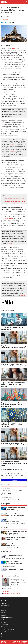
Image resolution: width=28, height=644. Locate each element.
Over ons (4, 622)
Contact (3, 620)
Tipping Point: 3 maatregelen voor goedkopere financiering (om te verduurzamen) (12, 405)
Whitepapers (5, 551)
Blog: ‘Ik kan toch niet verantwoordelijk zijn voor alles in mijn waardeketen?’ (14, 347)
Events (3, 608)
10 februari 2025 (6, 380)
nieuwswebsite (9, 218)
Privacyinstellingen (6, 632)
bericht (3, 124)
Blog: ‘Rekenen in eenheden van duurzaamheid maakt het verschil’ (12, 444)
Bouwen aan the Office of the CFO (15, 569)
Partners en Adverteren (7, 603)
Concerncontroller (6, 489)
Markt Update (6, 504)
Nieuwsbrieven (5, 606)
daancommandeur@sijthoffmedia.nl (13, 593)
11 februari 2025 (6, 362)
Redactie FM (5, 20)
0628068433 (7, 592)
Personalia (5, 528)
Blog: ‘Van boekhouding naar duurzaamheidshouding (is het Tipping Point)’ (14, 463)
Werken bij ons (5, 625)
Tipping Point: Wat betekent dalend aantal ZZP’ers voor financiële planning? (13, 384)
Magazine (4, 613)
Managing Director (6, 493)
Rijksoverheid (13, 151)
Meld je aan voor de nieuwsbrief (12, 469)
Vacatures (5, 485)
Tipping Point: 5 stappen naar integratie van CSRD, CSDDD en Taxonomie (12, 425)
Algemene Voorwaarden (8, 629)
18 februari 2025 (6, 325)
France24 (14, 49)
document (12, 144)
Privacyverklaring (6, 627)
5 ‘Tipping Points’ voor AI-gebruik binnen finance (12, 328)
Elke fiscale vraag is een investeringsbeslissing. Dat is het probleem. (15, 563)
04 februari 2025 (6, 441)
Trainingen (4, 610)
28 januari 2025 (5, 459)
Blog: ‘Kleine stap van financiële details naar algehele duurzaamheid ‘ (13, 365)
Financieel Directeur (7, 498)
